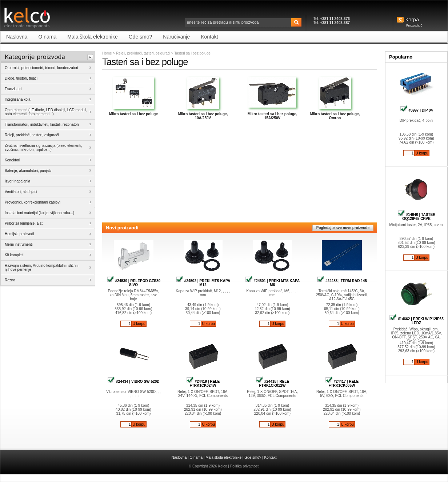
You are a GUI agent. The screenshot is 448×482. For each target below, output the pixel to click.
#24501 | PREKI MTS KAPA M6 (272, 283)
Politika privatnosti (245, 466)
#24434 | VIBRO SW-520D (133, 381)
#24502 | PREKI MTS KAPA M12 (203, 283)
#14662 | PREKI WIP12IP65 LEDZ (416, 321)
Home (107, 53)
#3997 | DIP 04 (416, 110)
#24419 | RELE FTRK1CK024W (203, 383)
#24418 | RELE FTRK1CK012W (272, 383)
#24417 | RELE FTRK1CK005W (342, 383)
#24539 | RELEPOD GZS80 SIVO (133, 283)
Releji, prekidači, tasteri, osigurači (143, 53)
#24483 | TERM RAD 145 (342, 281)
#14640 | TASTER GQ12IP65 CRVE (417, 217)
